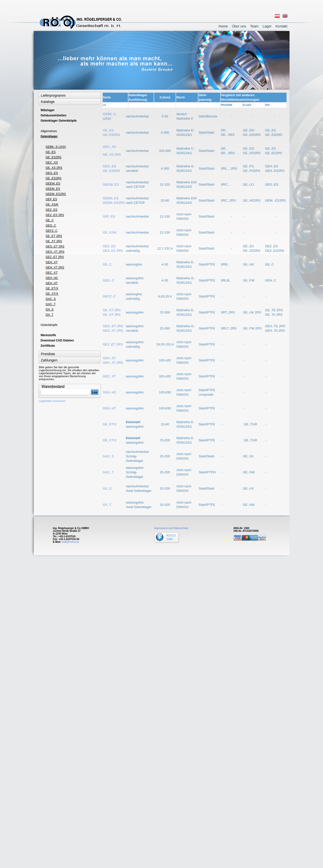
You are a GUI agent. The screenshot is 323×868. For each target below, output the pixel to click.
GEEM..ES (53, 189)
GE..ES (51, 152)
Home (223, 26)
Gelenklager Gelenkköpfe (59, 121)
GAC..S (108, 456)
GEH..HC (110, 392)
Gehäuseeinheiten (54, 115)
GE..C (107, 264)
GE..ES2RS (54, 157)
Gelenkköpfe (49, 325)
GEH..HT (110, 408)
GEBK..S (109, 114)
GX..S (107, 488)
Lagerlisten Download (52, 401)
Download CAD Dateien (57, 340)
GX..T (107, 505)
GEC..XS (110, 147)
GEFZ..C (109, 296)
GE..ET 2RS (54, 236)
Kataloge (48, 102)
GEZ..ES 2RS (55, 215)
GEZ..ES (52, 210)
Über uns (239, 26)
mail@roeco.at (70, 542)
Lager (267, 26)
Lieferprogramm (53, 95)
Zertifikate (48, 346)
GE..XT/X (110, 440)
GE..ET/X (110, 424)
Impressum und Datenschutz (171, 528)
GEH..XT (52, 262)
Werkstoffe (48, 335)
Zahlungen (49, 360)
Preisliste (48, 354)
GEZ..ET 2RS (113, 344)
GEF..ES (109, 216)
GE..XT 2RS (54, 241)
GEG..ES (52, 173)
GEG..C (109, 280)
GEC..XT (109, 376)
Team (254, 26)
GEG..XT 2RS (55, 252)
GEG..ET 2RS (55, 247)
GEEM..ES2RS (56, 194)
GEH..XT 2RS (55, 268)
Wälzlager (48, 110)
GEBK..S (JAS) (56, 147)
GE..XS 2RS (112, 154)
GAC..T (108, 472)
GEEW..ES (111, 184)
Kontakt (281, 26)
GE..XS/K (110, 232)
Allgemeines (49, 131)
